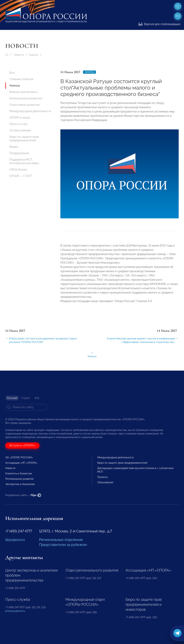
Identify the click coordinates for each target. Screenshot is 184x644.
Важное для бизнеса (23, 92)
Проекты (102, 477)
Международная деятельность (30, 111)
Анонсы (34, 55)
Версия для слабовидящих (159, 24)
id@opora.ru (15, 540)
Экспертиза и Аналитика (20, 484)
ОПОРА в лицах (20, 118)
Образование (105, 482)
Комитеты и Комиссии (19, 473)
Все (12, 73)
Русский (12, 398)
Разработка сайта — (23, 495)
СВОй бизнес (18, 170)
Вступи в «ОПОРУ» (22, 445)
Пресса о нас (18, 124)
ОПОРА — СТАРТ (21, 176)
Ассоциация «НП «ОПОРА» (21, 463)
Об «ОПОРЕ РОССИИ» (19, 457)
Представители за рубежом (63, 545)
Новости (19, 55)
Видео (14, 147)
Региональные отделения (61, 540)
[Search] (27, 407)
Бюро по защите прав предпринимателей (24, 139)
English (26, 398)
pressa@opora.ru (15, 611)
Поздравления (19, 153)
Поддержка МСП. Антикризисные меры (24, 161)
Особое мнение (20, 130)
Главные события (21, 79)
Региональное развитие (26, 98)
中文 (37, 398)
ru (178, 16)
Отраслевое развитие (25, 105)
